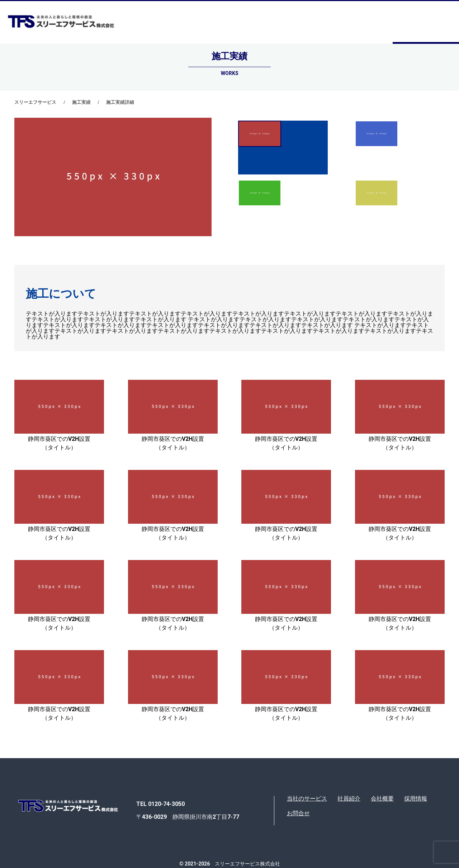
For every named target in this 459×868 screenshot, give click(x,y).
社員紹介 (349, 799)
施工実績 (81, 102)
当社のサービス (307, 799)
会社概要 (382, 799)
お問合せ (298, 813)
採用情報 (416, 799)
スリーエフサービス (35, 102)
